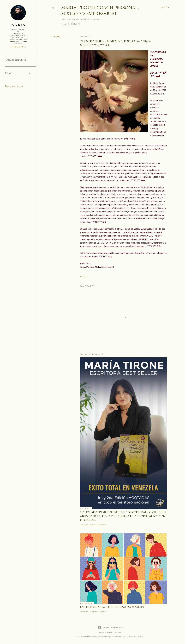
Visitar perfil (18, 47)
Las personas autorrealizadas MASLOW (112, 607)
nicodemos (118, 632)
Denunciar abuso (14, 86)
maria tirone (18, 25)
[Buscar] (166, 8)
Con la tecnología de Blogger (111, 628)
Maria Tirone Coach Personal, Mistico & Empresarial (100, 11)
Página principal (71, 24)
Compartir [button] (56, 36)
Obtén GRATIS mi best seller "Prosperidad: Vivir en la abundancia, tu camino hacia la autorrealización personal (123, 516)
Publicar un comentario (99, 525)
